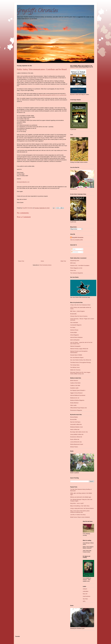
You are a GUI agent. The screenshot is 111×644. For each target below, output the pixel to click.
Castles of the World (75, 383)
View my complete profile (76, 240)
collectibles (86, 591)
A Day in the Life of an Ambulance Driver (80, 305)
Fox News (73, 327)
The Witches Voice (75, 367)
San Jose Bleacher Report (77, 358)
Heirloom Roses (74, 330)
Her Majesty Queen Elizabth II (78, 390)
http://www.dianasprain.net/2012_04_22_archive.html (53, 95)
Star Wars (85, 599)
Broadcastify (73, 314)
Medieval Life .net (75, 398)
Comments (75, 252)
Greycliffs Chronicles (78, 237)
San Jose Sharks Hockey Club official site (81, 360)
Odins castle (73, 405)
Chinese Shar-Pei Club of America (79, 316)
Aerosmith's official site (76, 424)
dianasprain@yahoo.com (23, 182)
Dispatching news (75, 261)
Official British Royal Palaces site (78, 408)
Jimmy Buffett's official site (77, 434)
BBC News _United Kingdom (77, 311)
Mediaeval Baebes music (77, 427)
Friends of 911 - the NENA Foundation (80, 265)
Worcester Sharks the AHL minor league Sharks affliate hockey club (80, 373)
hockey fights (74, 332)
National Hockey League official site (79, 349)
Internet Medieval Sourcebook (78, 395)
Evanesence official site (76, 437)
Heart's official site (75, 429)
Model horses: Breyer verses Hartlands (80, 517)
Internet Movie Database (76, 337)
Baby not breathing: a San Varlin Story (80, 506)
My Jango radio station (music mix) (79, 432)
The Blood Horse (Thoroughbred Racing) (80, 362)
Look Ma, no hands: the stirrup (78, 515)
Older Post (63, 261)
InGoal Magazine (74, 335)
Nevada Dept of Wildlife (76, 355)
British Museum (74, 381)
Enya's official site (75, 439)
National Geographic (75, 346)
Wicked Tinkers (74, 447)
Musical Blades (74, 417)
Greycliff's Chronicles (37, 11)
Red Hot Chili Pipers (75, 422)
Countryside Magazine (76, 325)
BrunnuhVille (73, 419)
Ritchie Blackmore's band (77, 444)
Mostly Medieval (74, 403)
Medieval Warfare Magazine (77, 400)
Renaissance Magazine (76, 410)
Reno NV (85, 594)
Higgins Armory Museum (76, 393)
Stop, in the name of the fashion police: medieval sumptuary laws (80, 511)
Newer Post (21, 261)
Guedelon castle (74, 388)
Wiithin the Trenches (75, 370)
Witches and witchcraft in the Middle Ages (81, 497)
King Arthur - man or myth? (77, 503)
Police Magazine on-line (76, 268)
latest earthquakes (75, 340)
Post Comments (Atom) (45, 265)
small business (87, 596)
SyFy (84, 601)
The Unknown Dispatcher (77, 273)
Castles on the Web (75, 385)
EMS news (73, 263)
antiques (85, 589)
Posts (73, 249)
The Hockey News (75, 365)
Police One (73, 270)
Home (42, 261)
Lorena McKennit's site (76, 442)
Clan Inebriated (74, 323)
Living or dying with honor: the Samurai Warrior (82, 508)
